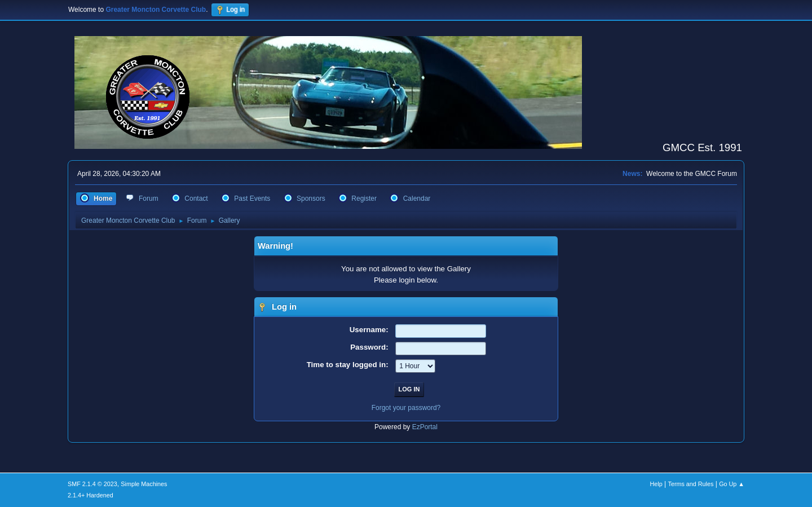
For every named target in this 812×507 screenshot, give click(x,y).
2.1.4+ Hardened (91, 495)
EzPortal (425, 427)
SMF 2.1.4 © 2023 (92, 484)
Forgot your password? (406, 408)
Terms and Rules (691, 484)
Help (656, 484)
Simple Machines (144, 484)
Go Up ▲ (732, 484)
